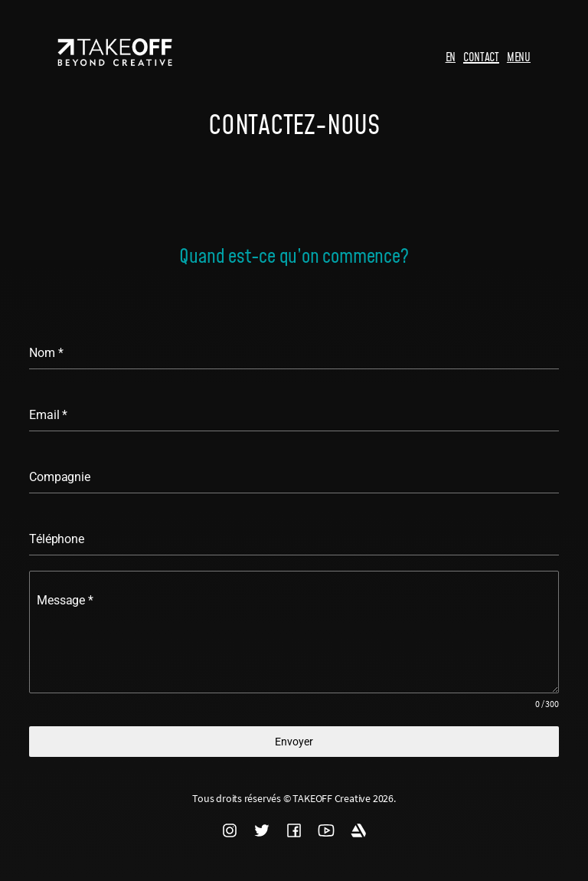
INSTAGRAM (230, 830)
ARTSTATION (358, 830)
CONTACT (481, 57)
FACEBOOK (294, 830)
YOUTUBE (326, 830)
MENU (519, 57)
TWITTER (262, 830)
